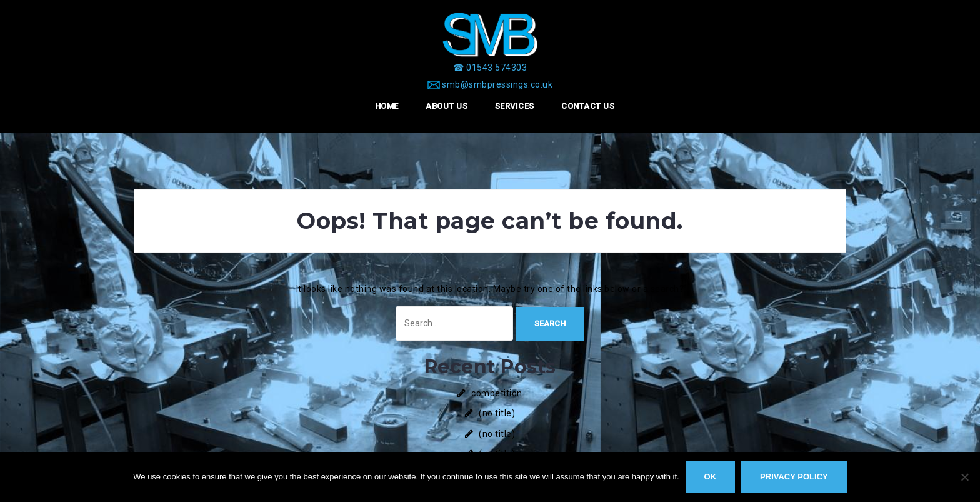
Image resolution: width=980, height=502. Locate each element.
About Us (447, 106)
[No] (964, 477)
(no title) (497, 413)
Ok (711, 477)
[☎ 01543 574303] (490, 68)
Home (387, 106)
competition (497, 393)
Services (515, 106)
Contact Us (588, 106)
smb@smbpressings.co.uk (497, 84)
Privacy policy (794, 477)
